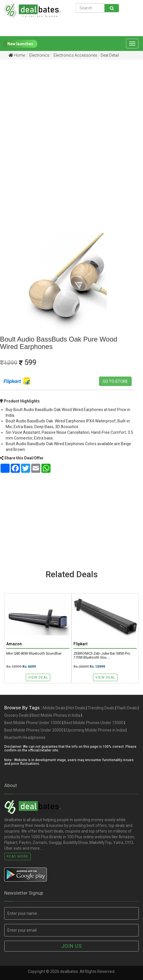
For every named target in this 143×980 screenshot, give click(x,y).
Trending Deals (101, 708)
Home (17, 55)
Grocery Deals (17, 715)
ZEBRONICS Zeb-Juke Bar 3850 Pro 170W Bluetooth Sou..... (102, 656)
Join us (72, 946)
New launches (20, 44)
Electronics (39, 55)
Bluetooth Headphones (25, 737)
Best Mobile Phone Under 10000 (33, 723)
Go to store (115, 381)
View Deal (38, 677)
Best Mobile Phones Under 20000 (34, 730)
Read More (17, 856)
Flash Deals (127, 708)
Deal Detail (110, 55)
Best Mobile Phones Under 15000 (94, 723)
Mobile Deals (54, 708)
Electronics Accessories (75, 55)
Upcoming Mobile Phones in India (95, 730)
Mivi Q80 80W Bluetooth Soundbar (34, 654)
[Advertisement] (67, 108)
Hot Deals (77, 708)
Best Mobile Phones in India (56, 715)
